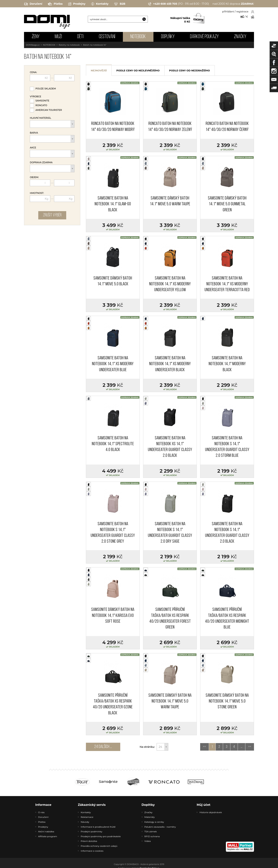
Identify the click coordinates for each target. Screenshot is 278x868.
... (242, 747)
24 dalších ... (103, 747)
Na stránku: (147, 747)
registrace (242, 11)
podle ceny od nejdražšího (190, 70)
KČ (242, 17)
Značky (240, 37)
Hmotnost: (37, 193)
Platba (55, 4)
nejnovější (99, 70)
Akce (33, 148)
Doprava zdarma (41, 162)
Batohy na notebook (69, 45)
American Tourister (49, 110)
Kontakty (100, 4)
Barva (34, 133)
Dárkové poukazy (204, 37)
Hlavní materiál (41, 118)
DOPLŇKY (168, 37)
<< (204, 747)
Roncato (41, 105)
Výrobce (35, 97)
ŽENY (36, 37)
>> (250, 747)
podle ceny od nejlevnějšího (138, 70)
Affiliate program (48, 836)
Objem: (34, 177)
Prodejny (77, 4)
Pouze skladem (46, 89)
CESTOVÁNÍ (107, 37)
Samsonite (42, 101)
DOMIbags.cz (33, 45)
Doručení (33, 4)
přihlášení (228, 11)
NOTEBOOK (138, 37)
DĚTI (80, 37)
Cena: (33, 72)
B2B (120, 4)
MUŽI (58, 37)
